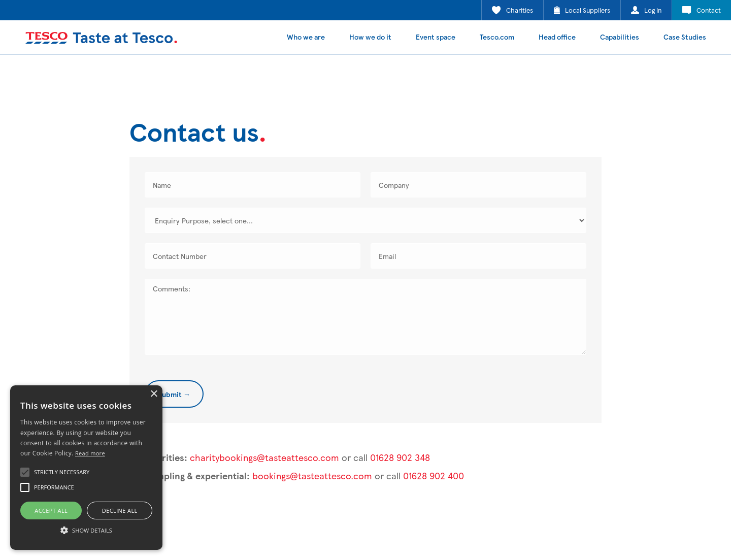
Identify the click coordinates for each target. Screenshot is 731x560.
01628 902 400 (434, 475)
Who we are (306, 37)
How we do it (370, 37)
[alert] (86, 468)
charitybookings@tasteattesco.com (264, 457)
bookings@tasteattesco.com (312, 475)
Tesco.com (497, 37)
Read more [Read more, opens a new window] (90, 453)
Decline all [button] (120, 510)
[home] (102, 38)
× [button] (154, 394)
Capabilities (620, 37)
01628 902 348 (400, 457)
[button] (25, 472)
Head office (557, 37)
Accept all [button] (51, 510)
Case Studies (685, 37)
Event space (436, 37)
